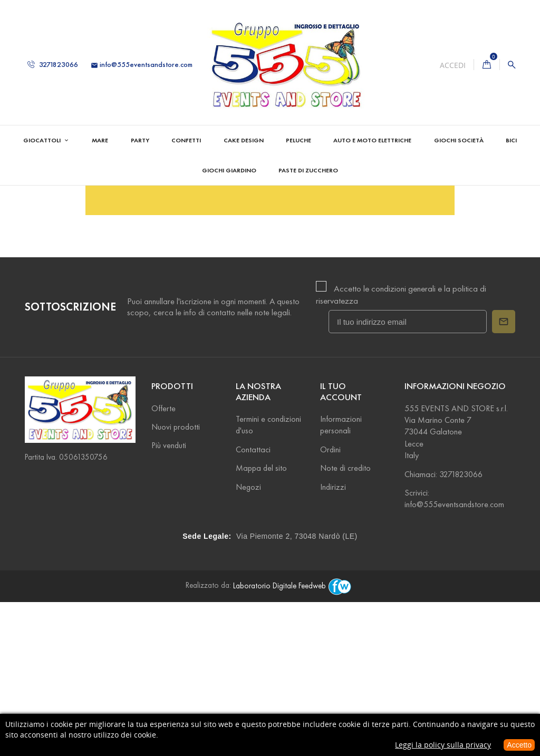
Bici (511, 140)
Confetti (186, 140)
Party (140, 140)
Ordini (330, 603)
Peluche (298, 140)
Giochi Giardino (229, 170)
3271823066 (53, 65)
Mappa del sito (261, 621)
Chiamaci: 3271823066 (443, 628)
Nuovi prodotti (176, 580)
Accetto (519, 745)
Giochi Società (459, 140)
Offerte (163, 562)
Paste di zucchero (308, 170)
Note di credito (345, 621)
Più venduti (169, 599)
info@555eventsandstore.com (142, 65)
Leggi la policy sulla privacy (443, 745)
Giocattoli (43, 140)
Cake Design (244, 140)
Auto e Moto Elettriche (372, 140)
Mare (100, 140)
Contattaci (253, 603)
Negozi (248, 640)
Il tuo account (341, 545)
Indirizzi (333, 640)
